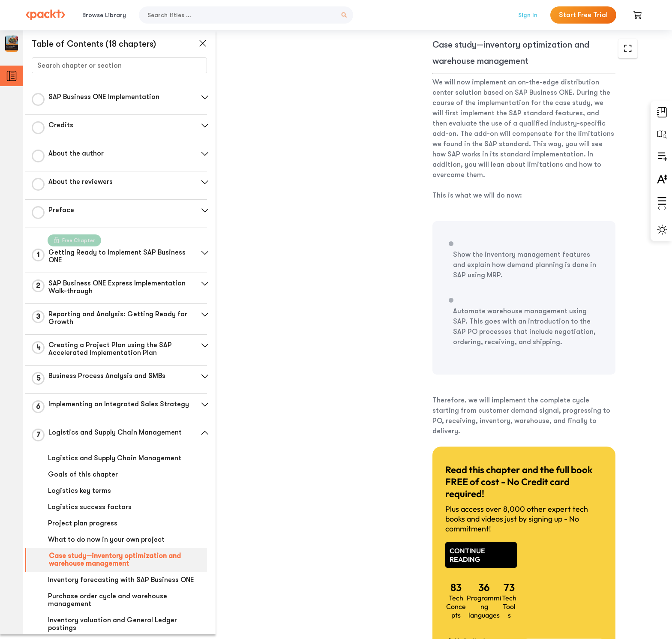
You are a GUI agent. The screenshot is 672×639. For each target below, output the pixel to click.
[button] (204, 97)
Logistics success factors (90, 507)
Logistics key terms (79, 491)
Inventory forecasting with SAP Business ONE (121, 580)
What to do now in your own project (106, 540)
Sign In (528, 15)
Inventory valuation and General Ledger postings (112, 624)
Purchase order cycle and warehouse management (108, 600)
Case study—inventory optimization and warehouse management (115, 560)
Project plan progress (83, 523)
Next (573, 575)
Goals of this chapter (83, 474)
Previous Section (293, 575)
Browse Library (104, 15)
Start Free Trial (583, 15)
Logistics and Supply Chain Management (115, 458)
